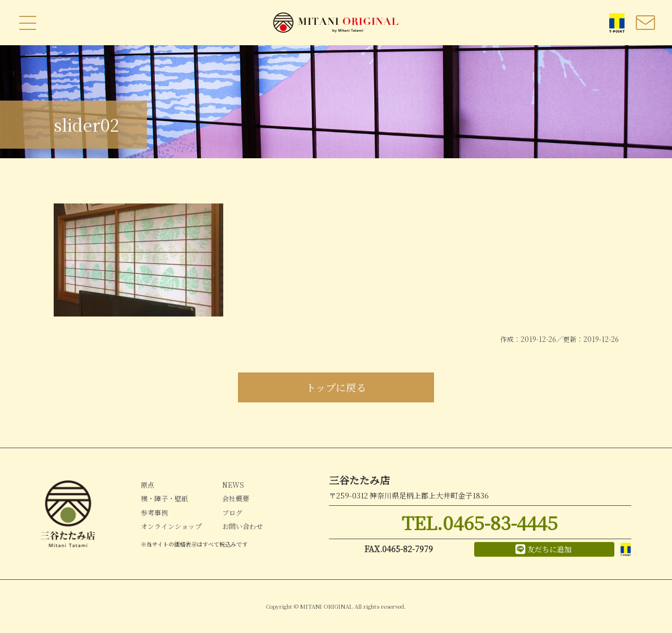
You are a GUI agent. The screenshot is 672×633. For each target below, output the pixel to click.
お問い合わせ (242, 526)
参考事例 (154, 512)
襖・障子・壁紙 (164, 498)
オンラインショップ (171, 526)
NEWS (233, 485)
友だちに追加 (543, 549)
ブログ (232, 512)
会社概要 (236, 498)
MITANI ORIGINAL (336, 23)
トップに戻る (336, 387)
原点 (148, 485)
